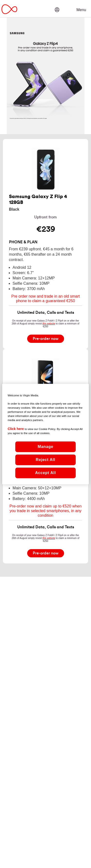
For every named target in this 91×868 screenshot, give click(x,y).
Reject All (45, 460)
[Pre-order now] (46, 339)
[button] (72, 6)
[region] (45, 434)
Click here (16, 429)
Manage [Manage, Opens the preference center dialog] (45, 447)
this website (49, 324)
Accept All (46, 473)
